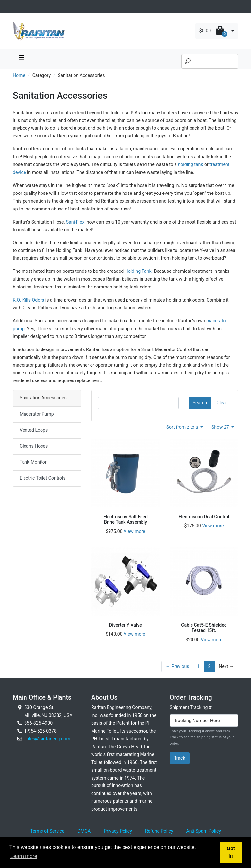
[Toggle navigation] (16, 7)
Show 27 (221, 427)
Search (200, 403)
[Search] (210, 61)
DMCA (84, 831)
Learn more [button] (24, 856)
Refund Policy (159, 831)
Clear (222, 403)
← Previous (177, 666)
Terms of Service (47, 831)
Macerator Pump (37, 414)
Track (180, 758)
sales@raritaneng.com (47, 739)
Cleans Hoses (34, 446)
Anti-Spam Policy (204, 831)
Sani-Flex (75, 222)
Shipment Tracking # (191, 707)
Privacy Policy (118, 831)
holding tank (190, 164)
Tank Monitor (33, 462)
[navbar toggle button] (21, 59)
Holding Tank (138, 271)
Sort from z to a (183, 427)
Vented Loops (34, 430)
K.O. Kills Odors (28, 300)
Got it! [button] (231, 852)
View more (134, 531)
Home (19, 75)
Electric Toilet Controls (43, 478)
